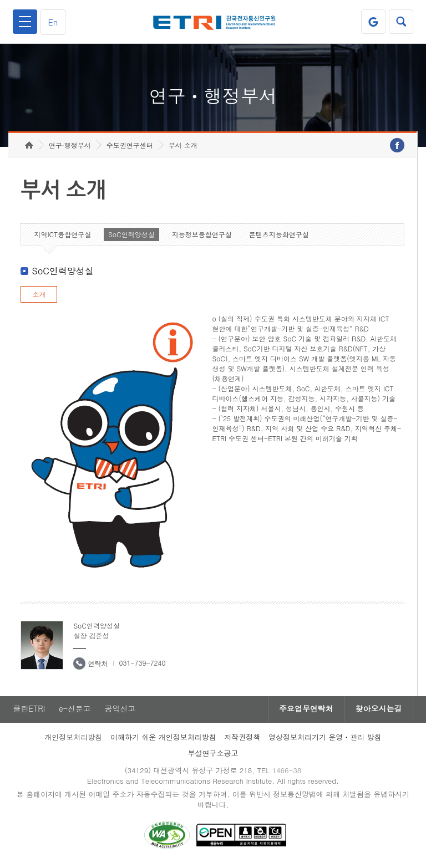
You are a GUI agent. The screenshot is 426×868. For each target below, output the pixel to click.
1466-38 (287, 772)
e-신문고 (75, 711)
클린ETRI (29, 711)
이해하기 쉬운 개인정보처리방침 (163, 739)
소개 (39, 296)
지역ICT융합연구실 (62, 236)
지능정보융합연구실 (202, 236)
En (53, 22)
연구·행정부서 (70, 147)
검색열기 (401, 22)
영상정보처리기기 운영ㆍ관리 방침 (325, 739)
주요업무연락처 (305, 711)
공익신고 (120, 711)
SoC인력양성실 (131, 236)
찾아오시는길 (378, 711)
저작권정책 (242, 739)
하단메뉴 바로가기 (0, 0)
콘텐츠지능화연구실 (279, 236)
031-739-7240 (142, 665)
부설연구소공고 (213, 755)
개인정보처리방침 (73, 739)
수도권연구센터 (130, 147)
